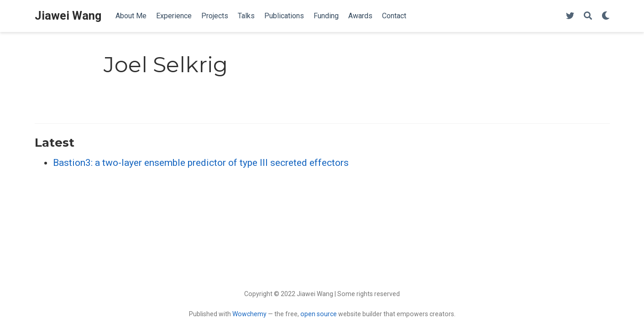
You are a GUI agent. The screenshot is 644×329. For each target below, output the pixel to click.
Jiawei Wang (68, 16)
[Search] (588, 16)
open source (319, 314)
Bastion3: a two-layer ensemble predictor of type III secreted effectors (201, 163)
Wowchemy (249, 314)
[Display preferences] (606, 16)
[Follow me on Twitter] (570, 16)
